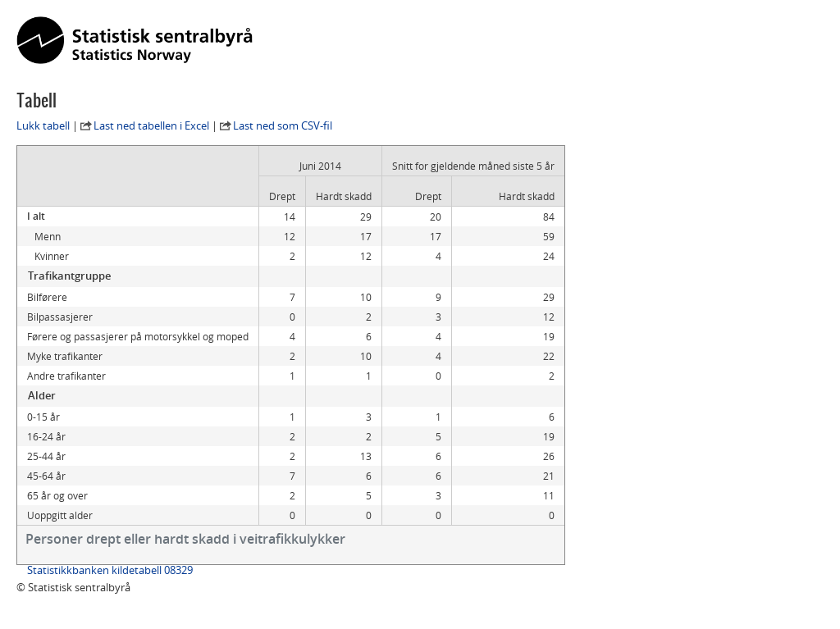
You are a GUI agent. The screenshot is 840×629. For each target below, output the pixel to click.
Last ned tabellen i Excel (151, 125)
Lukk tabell (43, 125)
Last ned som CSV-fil (283, 125)
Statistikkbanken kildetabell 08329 (110, 570)
